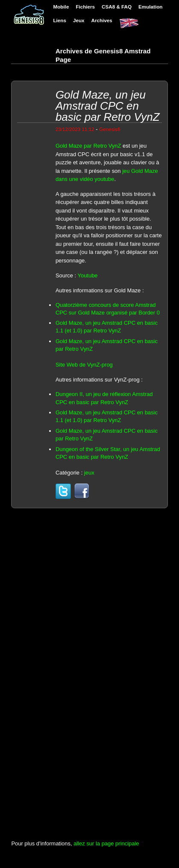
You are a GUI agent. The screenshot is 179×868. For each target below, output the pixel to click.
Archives (102, 20)
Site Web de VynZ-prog (84, 365)
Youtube (87, 275)
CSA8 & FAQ (117, 7)
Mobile (61, 7)
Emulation (150, 7)
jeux (89, 473)
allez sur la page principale (106, 843)
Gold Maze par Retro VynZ (88, 146)
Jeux (79, 20)
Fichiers (85, 7)
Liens (59, 20)
